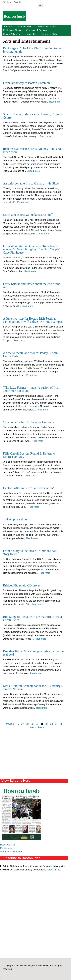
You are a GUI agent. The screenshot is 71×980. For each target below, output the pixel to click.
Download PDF (8, 845)
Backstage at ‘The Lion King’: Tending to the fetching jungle (32, 50)
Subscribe (31, 34)
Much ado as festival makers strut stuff (28, 215)
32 (47, 724)
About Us (17, 2)
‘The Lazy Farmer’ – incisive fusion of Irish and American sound (31, 389)
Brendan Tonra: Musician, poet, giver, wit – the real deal (33, 653)
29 (32, 724)
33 (52, 724)
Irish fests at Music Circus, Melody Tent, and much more (32, 150)
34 (56, 724)
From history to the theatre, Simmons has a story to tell (31, 552)
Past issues (6, 848)
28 (27, 724)
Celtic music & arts (46, 27)
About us (9, 27)
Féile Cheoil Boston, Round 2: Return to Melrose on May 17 (29, 455)
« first (34, 720)
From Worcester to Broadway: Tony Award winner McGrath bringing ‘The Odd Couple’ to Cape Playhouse (33, 249)
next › (33, 727)
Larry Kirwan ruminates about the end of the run (32, 285)
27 (22, 724)
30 (37, 724)
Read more (47, 70)
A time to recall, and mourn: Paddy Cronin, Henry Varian (31, 355)
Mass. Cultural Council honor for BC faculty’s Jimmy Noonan (33, 687)
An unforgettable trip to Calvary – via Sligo (31, 183)
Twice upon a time (15, 519)
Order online (54, 870)
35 (61, 724)
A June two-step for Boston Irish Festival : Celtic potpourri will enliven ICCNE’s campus (33, 320)
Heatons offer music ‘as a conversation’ (28, 488)
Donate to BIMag (50, 34)
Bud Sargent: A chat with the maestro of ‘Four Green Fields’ (33, 618)
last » (41, 727)
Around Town (25, 27)
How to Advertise (12, 34)
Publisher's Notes (12, 30)
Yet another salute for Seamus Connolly (29, 422)
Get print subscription (11, 852)
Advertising (7, 2)
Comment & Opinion (37, 30)
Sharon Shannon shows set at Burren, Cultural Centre (33, 116)
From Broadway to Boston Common (26, 83)
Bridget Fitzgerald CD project (22, 585)
